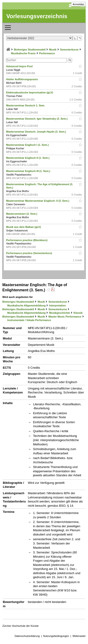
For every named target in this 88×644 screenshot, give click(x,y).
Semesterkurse (69, 50)
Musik (53, 50)
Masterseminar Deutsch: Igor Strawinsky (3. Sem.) (37, 119)
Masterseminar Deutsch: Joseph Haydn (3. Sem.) (36, 132)
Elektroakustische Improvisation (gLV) (30, 92)
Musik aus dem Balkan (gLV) (24, 227)
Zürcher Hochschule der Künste (21, 626)
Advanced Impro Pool (20, 66)
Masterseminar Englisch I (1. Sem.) (28, 145)
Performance (47, 53)
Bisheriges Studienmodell (30, 50)
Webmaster (79, 636)
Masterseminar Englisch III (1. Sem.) (29, 171)
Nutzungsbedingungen (56, 636)
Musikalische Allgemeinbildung (26, 305)
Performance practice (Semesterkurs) (29, 253)
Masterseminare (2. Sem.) (22, 214)
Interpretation (58, 305)
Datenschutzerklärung (27, 636)
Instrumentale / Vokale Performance (29, 320)
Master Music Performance (65, 317)
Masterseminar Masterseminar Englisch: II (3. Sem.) (38, 201)
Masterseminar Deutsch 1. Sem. (26, 105)
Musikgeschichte (60, 313)
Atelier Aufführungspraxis (22, 79)
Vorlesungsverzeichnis (37, 16)
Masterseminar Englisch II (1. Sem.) (28, 158)
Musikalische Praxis (23, 53)
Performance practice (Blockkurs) (27, 240)
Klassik (78, 313)
